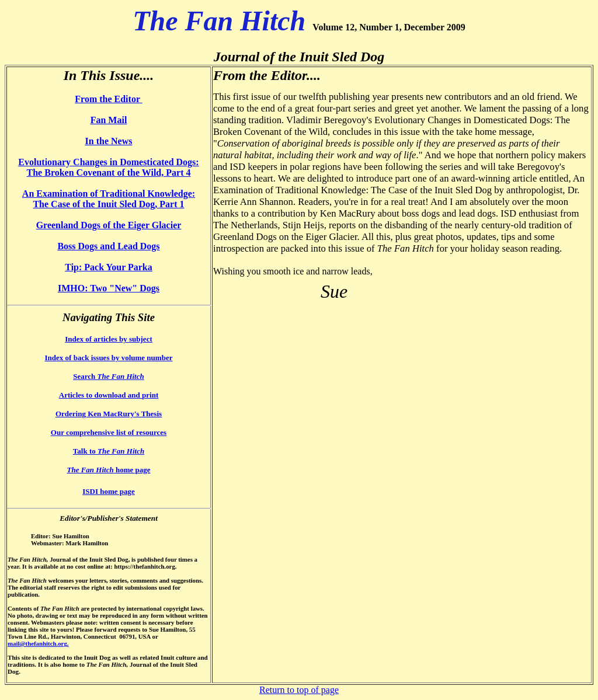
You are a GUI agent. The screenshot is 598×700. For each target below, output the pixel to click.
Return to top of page (299, 690)
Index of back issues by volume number (109, 358)
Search (108, 376)
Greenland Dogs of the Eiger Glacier (109, 225)
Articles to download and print (109, 395)
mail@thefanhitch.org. (38, 643)
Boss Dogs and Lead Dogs (108, 246)
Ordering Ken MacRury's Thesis (109, 414)
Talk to (109, 451)
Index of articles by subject (109, 339)
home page (108, 470)
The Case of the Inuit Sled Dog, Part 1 (108, 204)
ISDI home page (109, 491)
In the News (109, 141)
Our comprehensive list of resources (109, 432)
